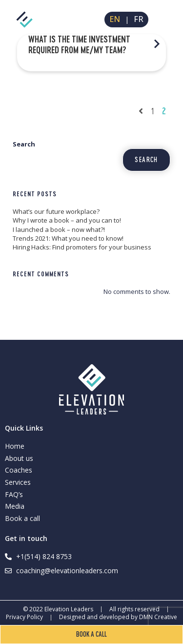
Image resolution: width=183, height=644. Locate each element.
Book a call (22, 518)
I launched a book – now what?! (59, 229)
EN (115, 20)
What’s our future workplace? (56, 211)
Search (24, 144)
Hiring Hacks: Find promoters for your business (82, 247)
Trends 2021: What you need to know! (68, 238)
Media (15, 506)
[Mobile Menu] (165, 20)
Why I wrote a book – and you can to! (67, 220)
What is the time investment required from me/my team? (79, 44)
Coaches (19, 470)
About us (19, 458)
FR (139, 20)
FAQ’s (14, 494)
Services (18, 482)
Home (15, 446)
